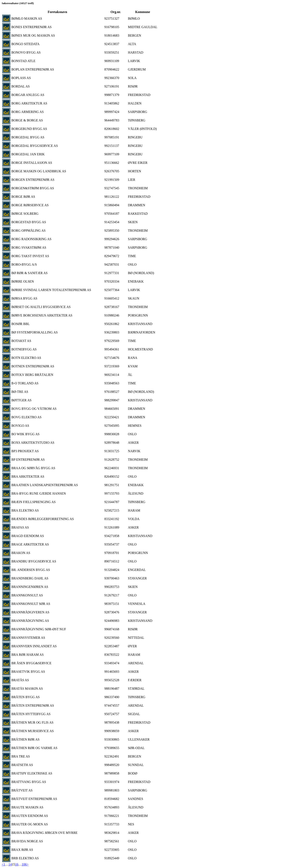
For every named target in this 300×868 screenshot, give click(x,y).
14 (10, 864)
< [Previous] (3, 864)
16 (17, 864)
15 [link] (13, 864)
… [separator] (7, 864)
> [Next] (28, 864)
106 (24, 864)
